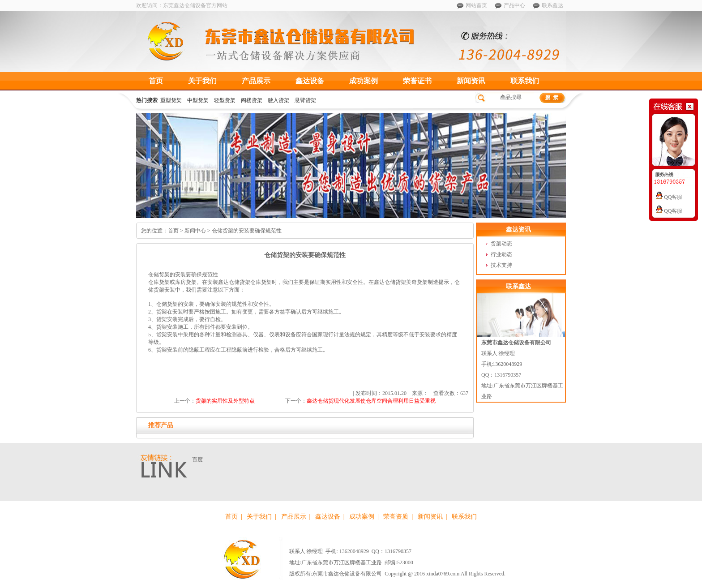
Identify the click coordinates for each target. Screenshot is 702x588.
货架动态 (501, 244)
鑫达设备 (310, 81)
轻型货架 (225, 100)
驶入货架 (278, 100)
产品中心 (514, 5)
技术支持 (501, 265)
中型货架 (198, 100)
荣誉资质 (396, 517)
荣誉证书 (417, 81)
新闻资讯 (471, 81)
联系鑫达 (552, 5)
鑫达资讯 (518, 230)
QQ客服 (669, 197)
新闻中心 (195, 231)
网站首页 (476, 5)
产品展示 (256, 81)
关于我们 (202, 81)
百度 (197, 459)
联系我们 (525, 81)
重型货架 (171, 100)
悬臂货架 (305, 100)
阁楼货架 (252, 100)
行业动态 (501, 254)
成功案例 (364, 81)
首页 (156, 81)
